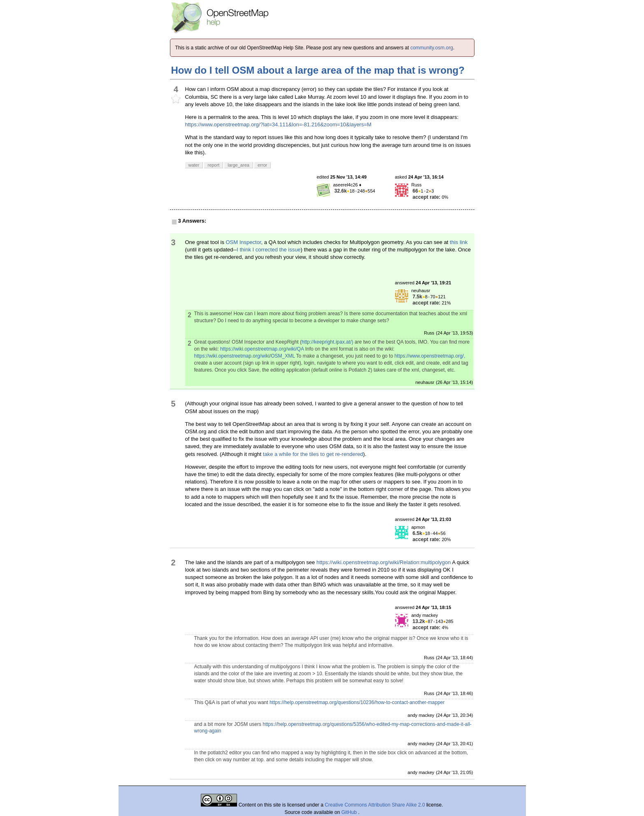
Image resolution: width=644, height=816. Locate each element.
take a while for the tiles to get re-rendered (313, 454)
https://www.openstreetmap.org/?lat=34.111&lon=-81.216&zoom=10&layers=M (278, 124)
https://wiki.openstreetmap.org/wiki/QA (262, 349)
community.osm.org (432, 48)
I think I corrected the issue (269, 250)
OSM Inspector (244, 242)
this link (459, 242)
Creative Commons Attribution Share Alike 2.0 (375, 805)
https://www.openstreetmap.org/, (430, 356)
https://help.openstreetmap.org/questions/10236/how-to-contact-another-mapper (357, 702)
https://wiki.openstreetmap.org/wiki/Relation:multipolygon (384, 562)
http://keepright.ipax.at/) (327, 342)
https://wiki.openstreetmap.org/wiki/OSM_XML (245, 356)
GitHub (350, 812)
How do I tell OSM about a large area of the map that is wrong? (318, 70)
